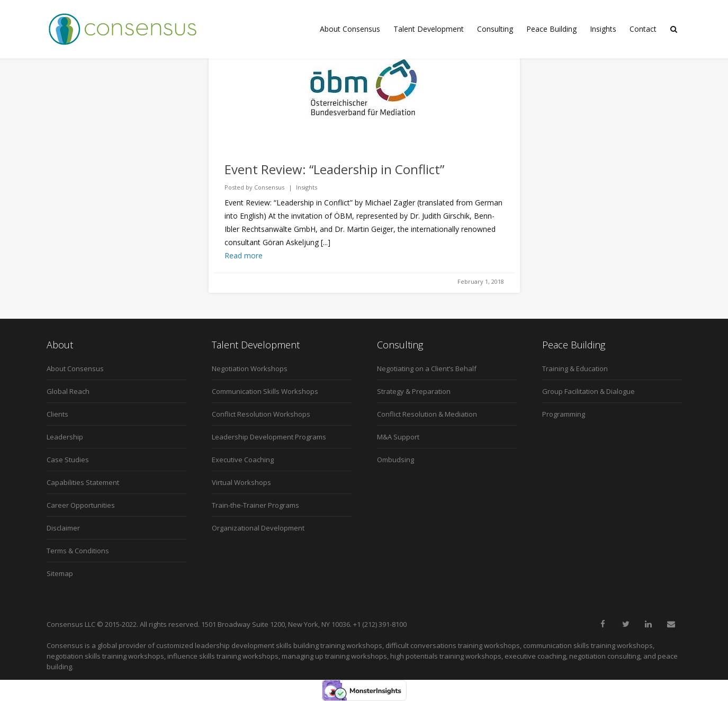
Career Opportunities (81, 505)
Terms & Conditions (78, 551)
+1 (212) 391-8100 (380, 624)
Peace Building (551, 29)
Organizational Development (258, 528)
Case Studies (68, 460)
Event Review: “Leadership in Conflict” (334, 169)
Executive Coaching (243, 460)
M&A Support (398, 437)
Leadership (65, 437)
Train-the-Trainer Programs (255, 505)
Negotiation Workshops (250, 369)
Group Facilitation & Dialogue (588, 391)
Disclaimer (63, 528)
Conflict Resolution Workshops (261, 414)
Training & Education (575, 369)
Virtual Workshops (241, 482)
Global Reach (68, 391)
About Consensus (350, 29)
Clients (57, 414)
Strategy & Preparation (414, 391)
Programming (564, 414)
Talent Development (429, 29)
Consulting (495, 29)
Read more (244, 255)
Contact (643, 29)
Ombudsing (396, 460)
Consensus (269, 187)
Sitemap (60, 573)
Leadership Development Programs (269, 437)
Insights (603, 29)
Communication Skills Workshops (265, 391)
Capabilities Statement (83, 482)
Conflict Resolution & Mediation (427, 414)
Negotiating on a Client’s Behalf (427, 369)
